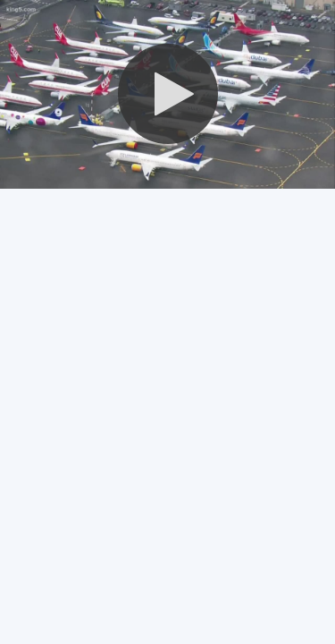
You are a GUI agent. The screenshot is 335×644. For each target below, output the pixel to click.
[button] (168, 94)
